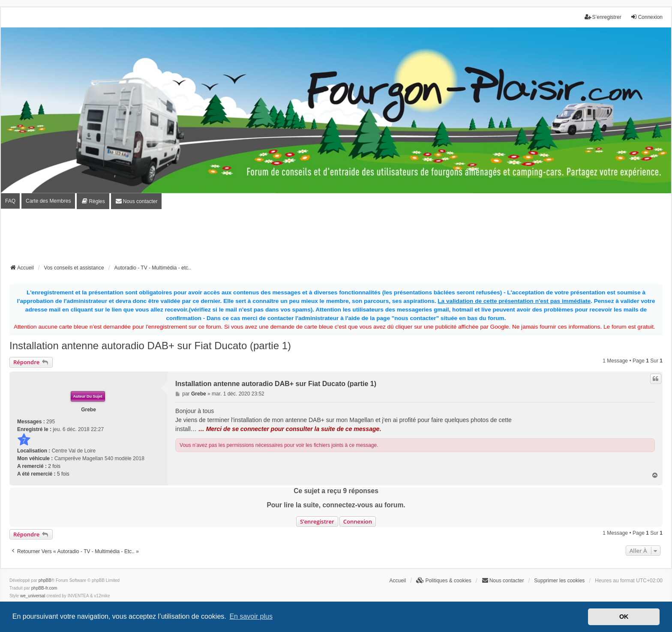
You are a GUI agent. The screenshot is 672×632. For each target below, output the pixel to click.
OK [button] (624, 617)
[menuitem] (93, 201)
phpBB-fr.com (44, 588)
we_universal (33, 596)
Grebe (88, 410)
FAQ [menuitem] (10, 201)
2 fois (54, 466)
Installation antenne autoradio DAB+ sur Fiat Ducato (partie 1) (150, 346)
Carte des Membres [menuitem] (48, 201)
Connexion (358, 521)
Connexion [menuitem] (646, 17)
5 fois (63, 474)
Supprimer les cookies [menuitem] (559, 581)
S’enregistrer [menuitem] (603, 17)
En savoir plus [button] (251, 616)
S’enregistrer (317, 521)
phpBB (45, 580)
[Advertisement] (336, 239)
